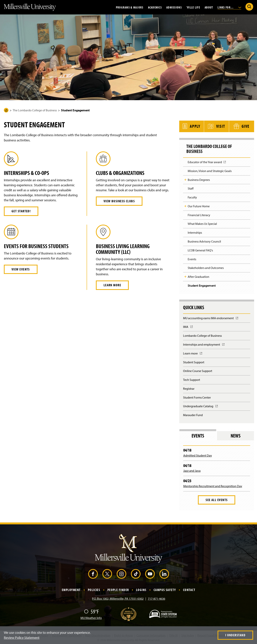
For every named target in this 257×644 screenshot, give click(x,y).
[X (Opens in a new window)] (107, 573)
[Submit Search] (249, 7)
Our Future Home (199, 206)
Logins (141, 589)
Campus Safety (165, 589)
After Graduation (198, 276)
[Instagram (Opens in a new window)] (121, 573)
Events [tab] (198, 435)
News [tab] (236, 435)
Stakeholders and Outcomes (206, 267)
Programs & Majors (130, 7)
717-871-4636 (157, 598)
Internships (195, 232)
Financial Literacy (199, 214)
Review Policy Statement (22, 638)
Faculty (192, 197)
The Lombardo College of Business (35, 110)
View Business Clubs (119, 201)
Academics (155, 7)
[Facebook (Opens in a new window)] (93, 573)
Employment (71, 589)
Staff (191, 188)
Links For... (229, 7)
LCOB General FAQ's (200, 250)
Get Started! (21, 211)
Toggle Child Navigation (185, 179)
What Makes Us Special (202, 223)
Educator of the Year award (207, 163)
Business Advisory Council (204, 241)
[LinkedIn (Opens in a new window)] (164, 573)
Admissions (174, 7)
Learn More (112, 285)
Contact (189, 589)
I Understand (235, 635)
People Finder (118, 589)
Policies (94, 589)
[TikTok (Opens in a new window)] (136, 573)
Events (192, 258)
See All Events (217, 499)
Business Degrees (199, 179)
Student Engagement (202, 285)
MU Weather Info (91, 617)
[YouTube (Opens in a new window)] (150, 573)
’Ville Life (193, 7)
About (209, 7)
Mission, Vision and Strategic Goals (210, 170)
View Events (21, 269)
